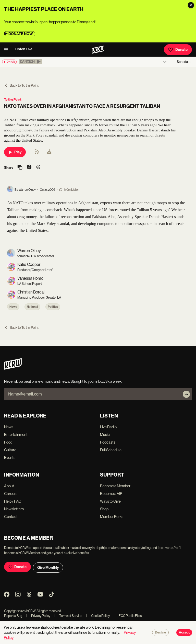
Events (10, 457)
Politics (53, 307)
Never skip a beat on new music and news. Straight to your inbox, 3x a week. (63, 381)
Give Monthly (48, 568)
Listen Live (24, 49)
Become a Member (115, 486)
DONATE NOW (21, 34)
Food (8, 442)
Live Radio (108, 427)
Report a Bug (13, 616)
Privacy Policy (38, 616)
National (32, 307)
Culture (10, 450)
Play (15, 152)
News (13, 307)
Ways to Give (110, 501)
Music (105, 434)
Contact (11, 517)
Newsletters (14, 509)
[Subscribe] (186, 394)
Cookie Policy (98, 616)
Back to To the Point (21, 85)
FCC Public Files (128, 616)
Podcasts (108, 442)
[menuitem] (49, 152)
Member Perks (112, 517)
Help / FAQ (13, 501)
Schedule (184, 62)
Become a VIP (111, 494)
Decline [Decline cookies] (160, 632)
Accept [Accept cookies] (184, 632)
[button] (30, 62)
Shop (104, 509)
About (9, 486)
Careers (11, 494)
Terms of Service (68, 616)
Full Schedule (111, 450)
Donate (178, 50)
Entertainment (16, 434)
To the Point (13, 100)
